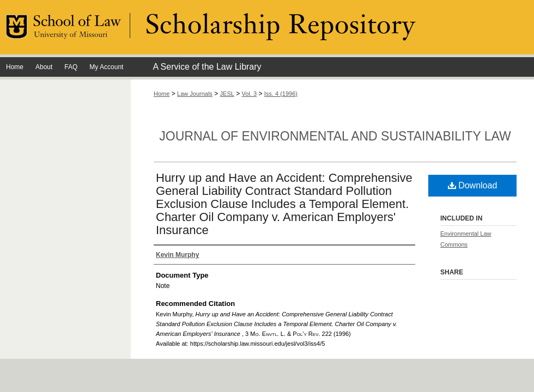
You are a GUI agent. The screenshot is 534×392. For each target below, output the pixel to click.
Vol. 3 (250, 94)
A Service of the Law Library (207, 67)
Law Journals (195, 94)
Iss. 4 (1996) (281, 94)
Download (473, 185)
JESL (227, 94)
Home (162, 94)
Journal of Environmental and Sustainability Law (335, 136)
